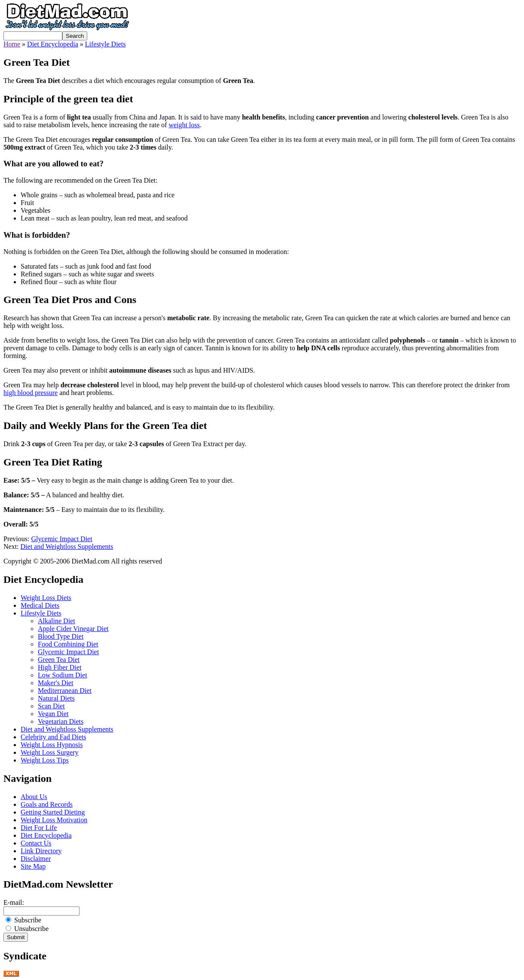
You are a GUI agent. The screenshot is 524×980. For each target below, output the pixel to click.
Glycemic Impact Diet (61, 539)
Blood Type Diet (61, 636)
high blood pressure (31, 393)
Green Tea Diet (59, 660)
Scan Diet (51, 706)
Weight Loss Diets (46, 598)
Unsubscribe (27, 929)
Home (12, 44)
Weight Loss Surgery (49, 752)
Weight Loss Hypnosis (52, 745)
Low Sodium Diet (63, 675)
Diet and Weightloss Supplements (67, 547)
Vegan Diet (53, 714)
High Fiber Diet (60, 667)
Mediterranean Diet (65, 691)
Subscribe (23, 920)
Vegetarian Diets (61, 721)
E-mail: (14, 902)
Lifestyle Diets (41, 613)
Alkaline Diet (57, 621)
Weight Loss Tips (45, 760)
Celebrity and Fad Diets (53, 737)
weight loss (184, 125)
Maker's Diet (55, 683)
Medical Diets (40, 605)
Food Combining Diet (68, 644)
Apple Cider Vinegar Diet (73, 629)
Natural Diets (56, 698)
